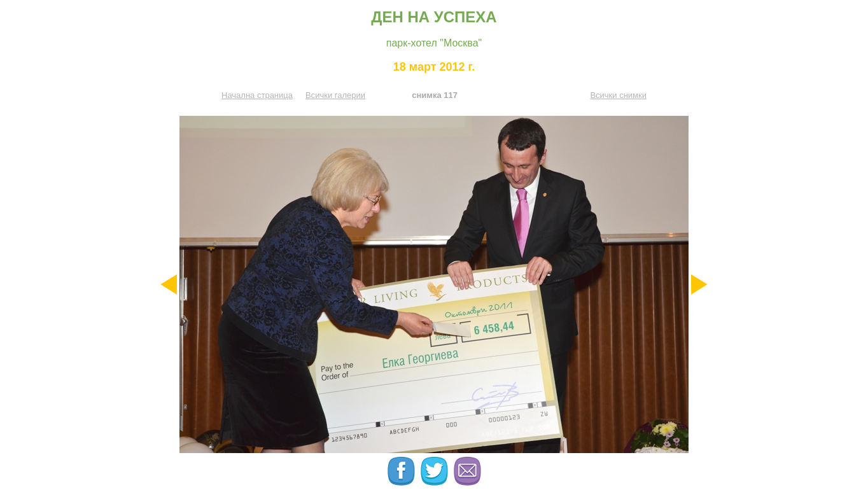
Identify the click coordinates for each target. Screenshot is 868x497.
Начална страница (257, 95)
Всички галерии (335, 95)
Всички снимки (618, 95)
